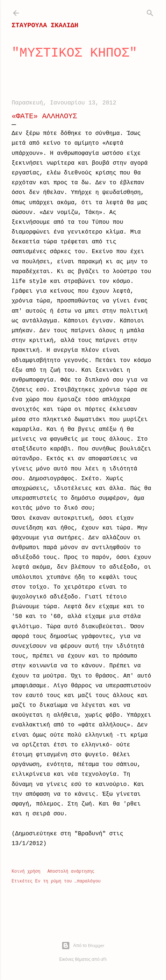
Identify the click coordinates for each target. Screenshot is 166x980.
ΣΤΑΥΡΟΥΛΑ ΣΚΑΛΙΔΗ (45, 25)
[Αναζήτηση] (150, 12)
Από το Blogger (83, 946)
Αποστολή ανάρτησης (71, 872)
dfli (104, 959)
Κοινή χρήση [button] (26, 872)
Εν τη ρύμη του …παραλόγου (68, 881)
